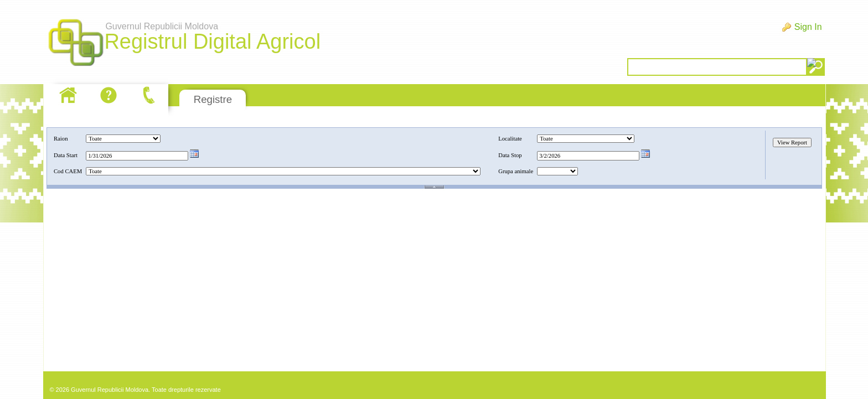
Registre (213, 99)
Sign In (808, 27)
